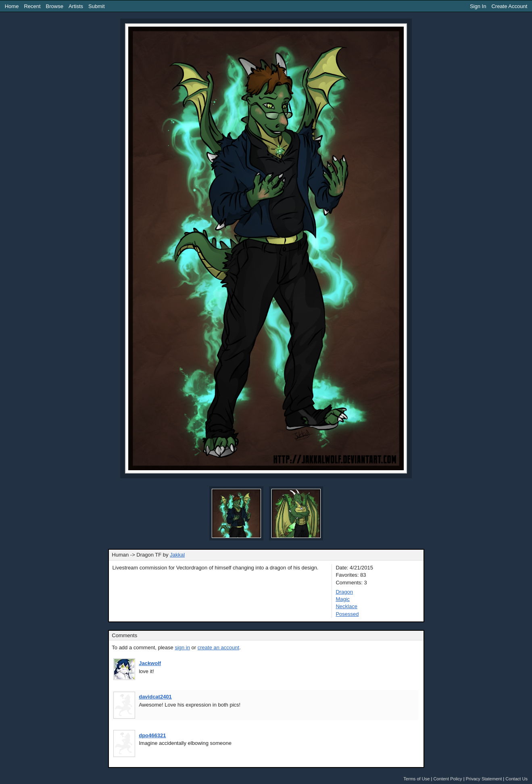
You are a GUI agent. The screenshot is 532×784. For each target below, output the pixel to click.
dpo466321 (152, 735)
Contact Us (516, 779)
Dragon (344, 592)
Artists (76, 6)
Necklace (346, 606)
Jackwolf (150, 663)
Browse (55, 6)
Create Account (509, 6)
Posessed (347, 614)
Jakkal (177, 555)
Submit (96, 6)
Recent (32, 6)
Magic (343, 599)
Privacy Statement (484, 779)
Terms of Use (416, 779)
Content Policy (448, 779)
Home (12, 6)
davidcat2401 (155, 697)
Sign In (478, 6)
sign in (182, 647)
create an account (218, 647)
